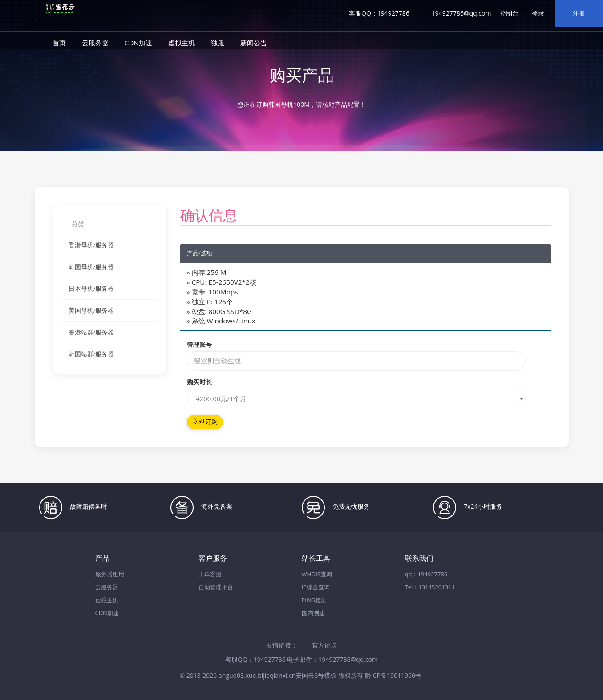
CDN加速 (138, 43)
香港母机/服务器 (91, 245)
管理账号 (199, 344)
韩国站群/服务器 (91, 354)
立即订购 (205, 422)
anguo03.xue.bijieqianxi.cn (257, 675)
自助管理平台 (216, 587)
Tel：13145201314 (430, 587)
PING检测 (314, 600)
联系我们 (419, 558)
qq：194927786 (426, 574)
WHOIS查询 (317, 574)
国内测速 (313, 613)
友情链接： (282, 645)
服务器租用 (110, 574)
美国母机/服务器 (91, 310)
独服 (218, 43)
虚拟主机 (182, 43)
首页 (59, 43)
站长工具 (316, 558)
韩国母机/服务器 (91, 267)
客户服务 (213, 558)
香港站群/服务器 (91, 332)
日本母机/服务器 (91, 289)
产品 (102, 558)
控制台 (509, 13)
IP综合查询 (316, 587)
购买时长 (199, 382)
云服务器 (95, 43)
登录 (538, 13)
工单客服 (210, 574)
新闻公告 (254, 43)
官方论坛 (324, 645)
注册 (579, 13)
